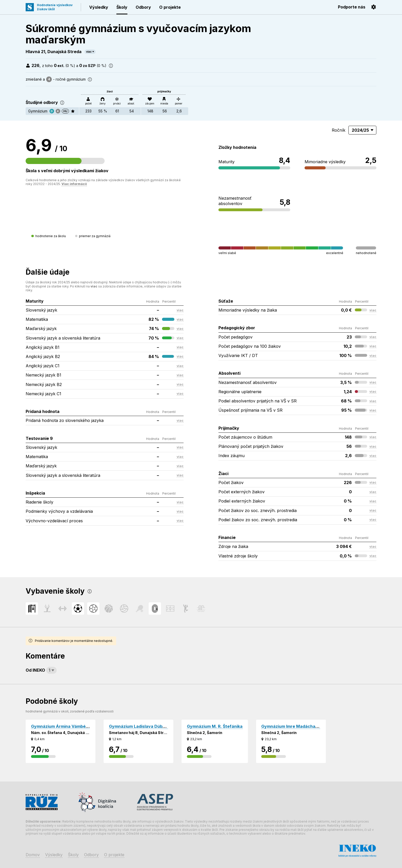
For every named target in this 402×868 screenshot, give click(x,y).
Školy (122, 7)
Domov (33, 855)
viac (89, 52)
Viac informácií (74, 184)
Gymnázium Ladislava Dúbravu (140, 726)
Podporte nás (352, 7)
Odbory (143, 7)
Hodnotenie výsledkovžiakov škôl (55, 7)
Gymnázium (38, 111)
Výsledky (99, 7)
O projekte (170, 7)
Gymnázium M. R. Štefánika (215, 726)
